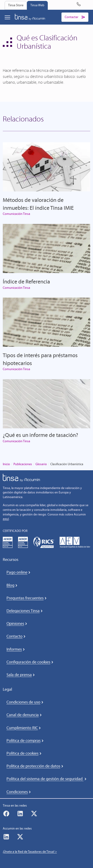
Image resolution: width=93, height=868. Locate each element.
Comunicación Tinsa (16, 214)
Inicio (6, 464)
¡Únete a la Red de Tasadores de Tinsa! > (30, 852)
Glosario (41, 464)
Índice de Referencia (26, 281)
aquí (6, 519)
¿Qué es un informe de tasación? (40, 435)
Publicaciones (23, 464)
